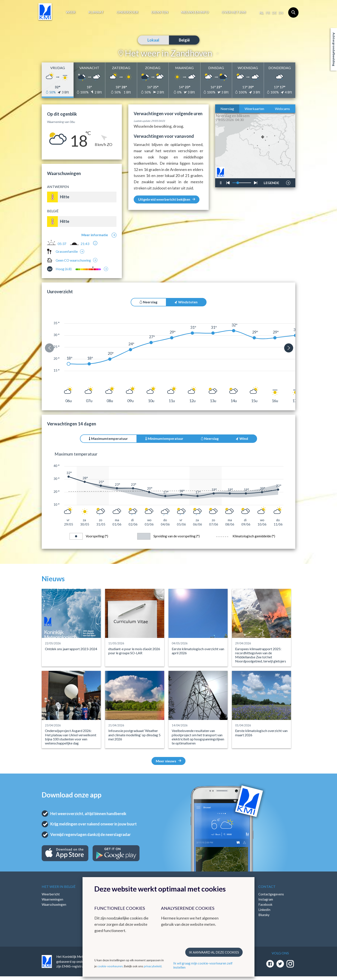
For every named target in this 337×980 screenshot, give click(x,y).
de (274, 13)
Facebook (265, 904)
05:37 (62, 244)
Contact (267, 886)
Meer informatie (95, 235)
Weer (71, 12)
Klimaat (96, 12)
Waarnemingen (52, 899)
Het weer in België (59, 886)
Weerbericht (51, 894)
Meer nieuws (168, 761)
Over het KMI (234, 12)
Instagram (266, 899)
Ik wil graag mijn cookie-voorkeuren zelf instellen (203, 965)
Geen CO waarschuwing (73, 260)
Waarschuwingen (54, 904)
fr (268, 13)
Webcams (282, 109)
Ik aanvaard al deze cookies (214, 952)
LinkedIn (264, 910)
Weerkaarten (254, 109)
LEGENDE (271, 182)
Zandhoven (191, 53)
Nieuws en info (195, 12)
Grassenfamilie (67, 251)
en (281, 13)
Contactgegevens (271, 894)
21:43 (85, 244)
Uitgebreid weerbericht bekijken (167, 199)
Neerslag (227, 109)
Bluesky (264, 915)
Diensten (160, 12)
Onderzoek (127, 12)
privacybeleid (153, 966)
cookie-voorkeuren (110, 966)
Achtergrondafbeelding (334, 49)
